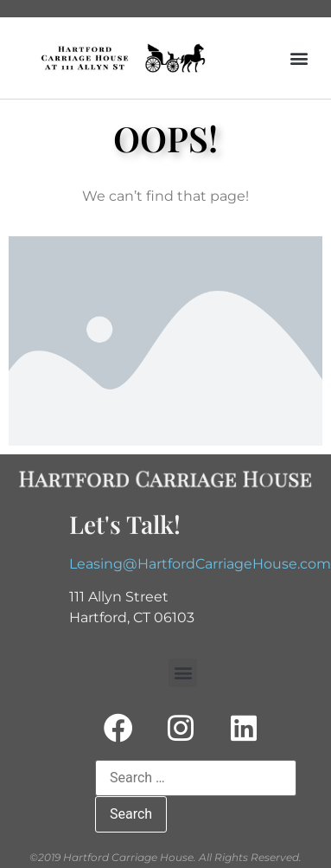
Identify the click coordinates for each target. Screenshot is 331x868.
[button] (299, 58)
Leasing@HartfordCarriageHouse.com (200, 564)
